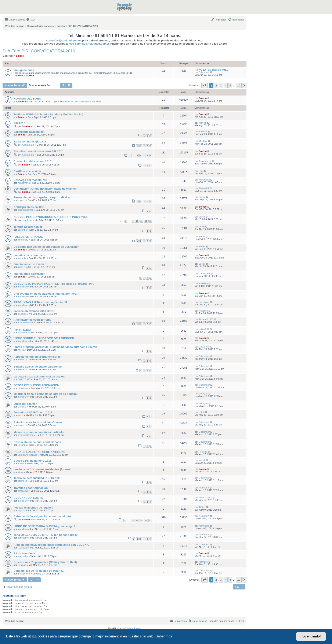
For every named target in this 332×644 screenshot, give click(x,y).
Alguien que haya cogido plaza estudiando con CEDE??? (51, 545)
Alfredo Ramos (134, 628)
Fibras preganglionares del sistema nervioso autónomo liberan (55, 347)
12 (146, 221)
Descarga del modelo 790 (30, 180)
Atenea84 (204, 188)
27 (150, 520)
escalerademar (25, 210)
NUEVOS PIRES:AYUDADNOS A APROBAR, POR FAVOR (51, 217)
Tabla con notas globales (30, 142)
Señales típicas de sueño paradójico (38, 367)
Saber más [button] (164, 636)
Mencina (22, 407)
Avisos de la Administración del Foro (82, 101)
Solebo (20, 56)
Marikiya (203, 141)
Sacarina (22, 230)
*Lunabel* (204, 516)
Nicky (20, 472)
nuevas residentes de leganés (33, 508)
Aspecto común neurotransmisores (37, 357)
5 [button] (230, 85)
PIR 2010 (19, 123)
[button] (205, 85)
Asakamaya (28, 145)
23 (133, 520)
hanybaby (23, 538)
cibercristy (23, 240)
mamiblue (27, 220)
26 (146, 520)
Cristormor (204, 72)
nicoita (202, 197)
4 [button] (226, 85)
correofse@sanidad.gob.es (64, 40)
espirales (22, 481)
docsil (202, 217)
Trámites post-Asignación (31, 488)
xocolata (203, 131)
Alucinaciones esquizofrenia (32, 320)
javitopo (22, 101)
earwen (21, 200)
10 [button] (239, 85)
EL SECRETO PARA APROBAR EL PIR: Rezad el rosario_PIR (54, 284)
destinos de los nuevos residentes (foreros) (42, 469)
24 (137, 520)
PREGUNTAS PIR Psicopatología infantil (40, 302)
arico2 (21, 464)
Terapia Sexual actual (28, 227)
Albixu (202, 507)
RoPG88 (203, 283)
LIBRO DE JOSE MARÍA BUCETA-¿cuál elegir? (44, 526)
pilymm (21, 510)
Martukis (203, 562)
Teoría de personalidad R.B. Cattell (37, 478)
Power (202, 246)
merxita (203, 123)
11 (141, 221)
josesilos (22, 314)
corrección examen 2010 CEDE (34, 311)
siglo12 (21, 267)
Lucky (202, 264)
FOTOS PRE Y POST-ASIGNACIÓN (36, 385)
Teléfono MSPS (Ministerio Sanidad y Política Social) (48, 114)
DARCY (22, 379)
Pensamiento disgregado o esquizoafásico (42, 197)
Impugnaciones (24, 70)
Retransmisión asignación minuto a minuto (42, 516)
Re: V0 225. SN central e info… (212, 70)
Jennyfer (203, 394)
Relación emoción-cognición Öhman (38, 422)
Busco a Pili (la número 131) (32, 461)
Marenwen (204, 180)
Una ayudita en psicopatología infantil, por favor (46, 294)
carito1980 (23, 491)
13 (150, 221)
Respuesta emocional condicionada (37, 442)
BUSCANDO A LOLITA (28, 498)
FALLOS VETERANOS (28, 237)
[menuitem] (30, 20)
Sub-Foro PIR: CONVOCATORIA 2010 (39, 51)
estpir (20, 415)
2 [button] (216, 85)
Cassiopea (204, 273)
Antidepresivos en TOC (29, 207)
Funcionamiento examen (30, 264)
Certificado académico (28, 171)
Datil (201, 171)
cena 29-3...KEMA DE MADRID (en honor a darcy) (46, 535)
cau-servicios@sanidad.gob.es (89, 44)
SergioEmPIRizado (27, 455)
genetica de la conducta (29, 255)
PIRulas (203, 452)
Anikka (21, 350)
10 (137, 221)
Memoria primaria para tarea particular (39, 432)
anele (202, 227)
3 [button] (221, 85)
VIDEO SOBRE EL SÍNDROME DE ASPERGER (44, 338)
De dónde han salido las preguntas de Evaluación (46, 247)
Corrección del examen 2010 (32, 161)
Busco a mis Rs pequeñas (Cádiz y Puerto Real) (45, 562)
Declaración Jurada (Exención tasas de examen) (46, 189)
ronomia (22, 258)
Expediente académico (29, 132)
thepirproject (205, 498)
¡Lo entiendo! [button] (311, 636)
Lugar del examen (25, 404)
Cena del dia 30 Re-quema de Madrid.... (39, 571)
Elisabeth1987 (206, 319)
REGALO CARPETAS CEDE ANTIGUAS (39, 452)
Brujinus (22, 565)
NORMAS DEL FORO (27, 99)
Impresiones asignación (29, 274)
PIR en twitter (22, 330)
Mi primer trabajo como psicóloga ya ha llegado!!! (46, 394)
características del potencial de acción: (40, 377)
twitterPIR (23, 332)
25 (141, 520)
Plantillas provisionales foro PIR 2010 (38, 151)
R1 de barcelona (24, 553)
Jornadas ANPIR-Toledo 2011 (33, 412)
